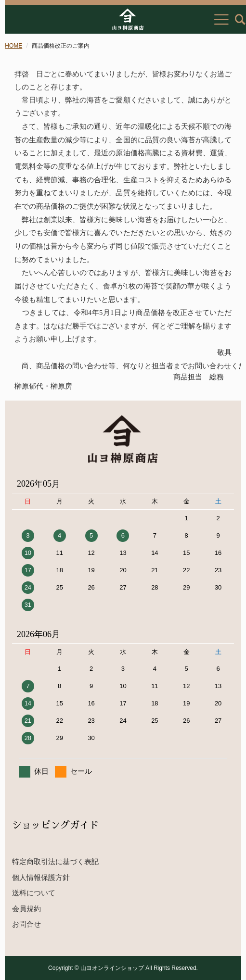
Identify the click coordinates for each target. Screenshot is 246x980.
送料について (34, 893)
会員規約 (26, 909)
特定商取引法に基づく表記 (55, 861)
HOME (13, 46)
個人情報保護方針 (41, 877)
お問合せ (26, 924)
